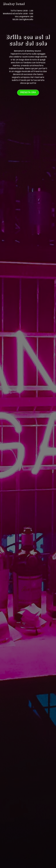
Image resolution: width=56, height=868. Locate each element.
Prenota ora (28, 93)
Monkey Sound (14, 4)
